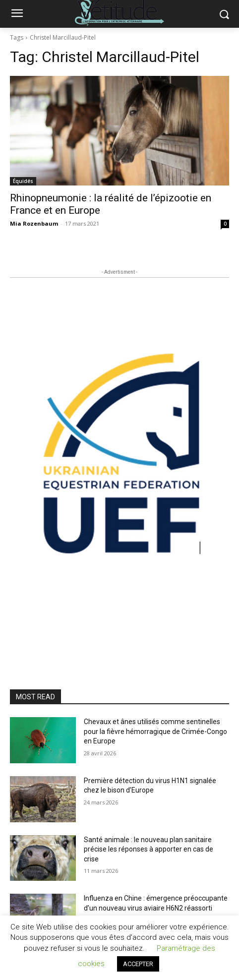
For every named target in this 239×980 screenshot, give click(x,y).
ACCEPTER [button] (138, 964)
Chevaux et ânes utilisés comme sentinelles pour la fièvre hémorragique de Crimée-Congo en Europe (155, 731)
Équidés (23, 181)
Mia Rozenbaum (34, 223)
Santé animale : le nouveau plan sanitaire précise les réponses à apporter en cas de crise (149, 849)
